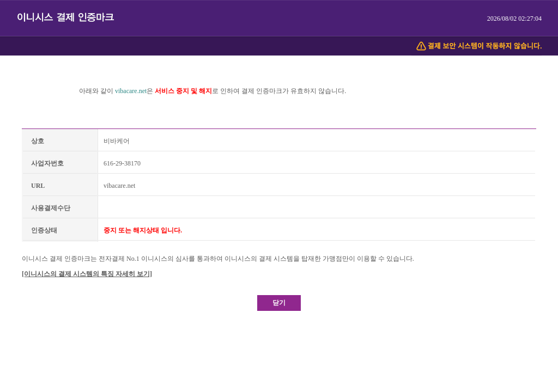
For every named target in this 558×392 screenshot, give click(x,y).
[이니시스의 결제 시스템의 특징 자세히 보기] (87, 274)
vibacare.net (131, 91)
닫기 (279, 303)
